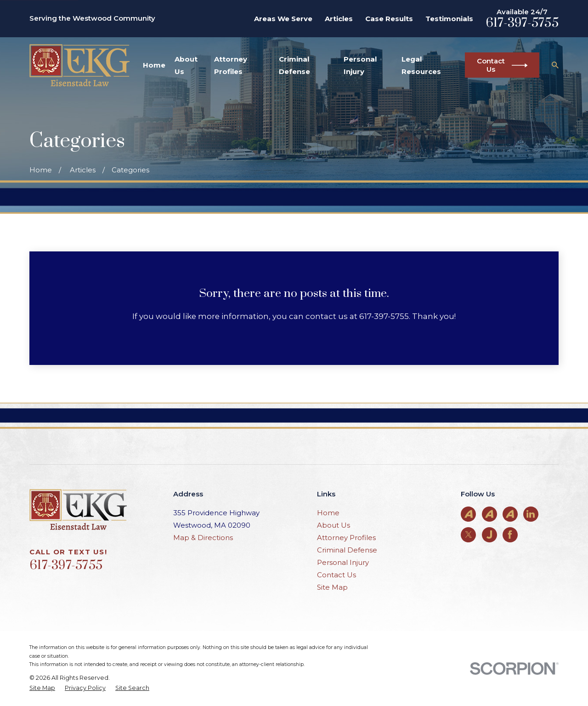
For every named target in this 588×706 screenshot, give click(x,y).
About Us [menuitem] (186, 65)
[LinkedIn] (531, 514)
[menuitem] (42, 688)
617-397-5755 (522, 23)
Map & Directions (203, 538)
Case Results (389, 19)
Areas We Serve (283, 19)
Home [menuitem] (154, 65)
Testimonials (449, 19)
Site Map (332, 587)
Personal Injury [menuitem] (360, 65)
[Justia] (489, 535)
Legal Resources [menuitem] (421, 65)
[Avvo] (469, 514)
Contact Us (336, 575)
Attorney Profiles (346, 538)
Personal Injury (343, 562)
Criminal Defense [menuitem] (294, 65)
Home (328, 513)
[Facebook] (510, 535)
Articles (339, 19)
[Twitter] (469, 535)
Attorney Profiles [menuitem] (231, 65)
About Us (334, 525)
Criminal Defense (347, 550)
